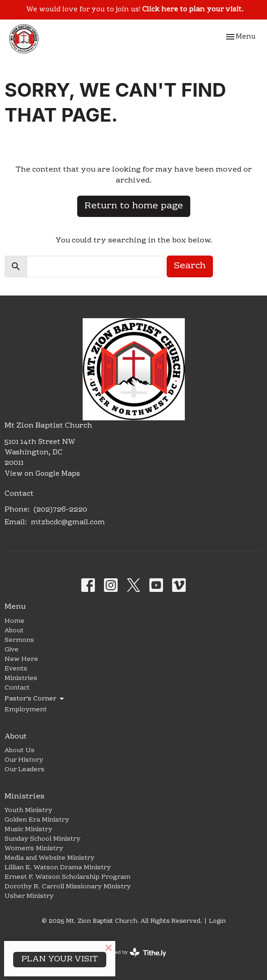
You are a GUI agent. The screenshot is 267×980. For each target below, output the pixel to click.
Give (12, 650)
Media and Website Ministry (49, 858)
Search (190, 266)
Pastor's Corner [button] (35, 699)
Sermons (19, 640)
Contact (17, 688)
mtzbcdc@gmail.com (68, 522)
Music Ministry (28, 830)
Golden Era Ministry (37, 820)
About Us (20, 751)
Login (217, 921)
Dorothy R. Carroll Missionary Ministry (68, 887)
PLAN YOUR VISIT (60, 959)
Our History (24, 760)
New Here (21, 660)
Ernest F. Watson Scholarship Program (67, 877)
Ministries (21, 679)
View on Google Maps (42, 474)
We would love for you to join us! (135, 10)
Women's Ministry (34, 849)
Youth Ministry (28, 811)
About (14, 631)
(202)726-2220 (60, 510)
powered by (133, 953)
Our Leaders (25, 770)
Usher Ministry (29, 896)
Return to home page (134, 206)
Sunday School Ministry (42, 839)
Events (16, 669)
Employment (26, 710)
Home (15, 621)
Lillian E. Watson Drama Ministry (58, 868)
